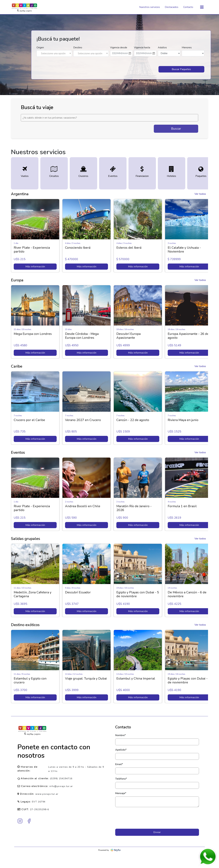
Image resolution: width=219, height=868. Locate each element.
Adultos (162, 48)
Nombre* (120, 735)
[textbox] (54, 53)
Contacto (188, 7)
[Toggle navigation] (202, 7)
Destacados (172, 7)
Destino (78, 48)
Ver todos (200, 194)
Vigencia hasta (142, 48)
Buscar (176, 129)
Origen (40, 48)
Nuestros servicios (150, 7)
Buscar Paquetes (181, 69)
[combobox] (54, 53)
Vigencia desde (119, 48)
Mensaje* (121, 793)
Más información (35, 267)
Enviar (157, 832)
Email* (119, 764)
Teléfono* (121, 779)
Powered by (109, 850)
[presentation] (157, 818)
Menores (187, 48)
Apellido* (121, 750)
